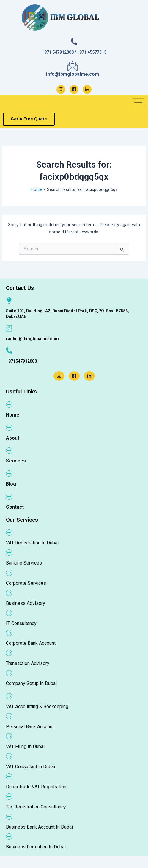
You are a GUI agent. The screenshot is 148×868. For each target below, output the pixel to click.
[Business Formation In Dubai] (9, 836)
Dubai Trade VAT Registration (36, 787)
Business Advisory (26, 603)
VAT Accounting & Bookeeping (37, 707)
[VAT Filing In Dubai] (9, 736)
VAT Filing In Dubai (25, 746)
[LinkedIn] (87, 89)
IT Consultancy (21, 623)
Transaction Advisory (28, 663)
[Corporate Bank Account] (9, 633)
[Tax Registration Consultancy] (9, 796)
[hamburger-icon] (138, 103)
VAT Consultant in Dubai (30, 767)
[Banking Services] (9, 552)
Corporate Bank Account (31, 643)
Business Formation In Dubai (36, 847)
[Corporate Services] (9, 573)
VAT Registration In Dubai (32, 543)
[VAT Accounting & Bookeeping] (9, 696)
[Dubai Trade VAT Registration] (9, 776)
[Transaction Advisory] (9, 653)
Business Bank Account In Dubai (39, 827)
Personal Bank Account (30, 727)
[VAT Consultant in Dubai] (9, 756)
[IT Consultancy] (9, 613)
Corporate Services (26, 583)
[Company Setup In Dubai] (9, 673)
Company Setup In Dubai (31, 683)
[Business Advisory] (9, 593)
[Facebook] (74, 89)
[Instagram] (61, 89)
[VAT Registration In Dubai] (9, 532)
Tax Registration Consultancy (36, 807)
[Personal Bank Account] (9, 716)
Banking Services (24, 563)
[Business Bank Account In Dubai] (9, 816)
